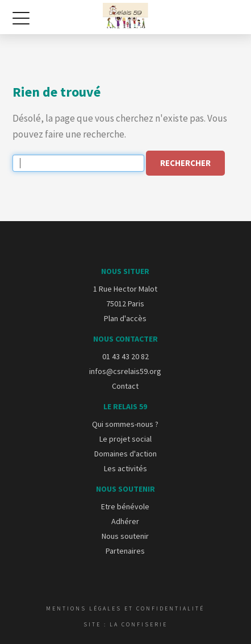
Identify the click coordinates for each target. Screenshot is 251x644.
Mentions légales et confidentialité (125, 608)
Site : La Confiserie (125, 624)
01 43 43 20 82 (125, 356)
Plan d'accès (125, 318)
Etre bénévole (125, 506)
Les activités (125, 468)
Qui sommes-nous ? (125, 424)
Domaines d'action (125, 454)
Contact (125, 386)
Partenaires (125, 551)
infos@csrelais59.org (125, 371)
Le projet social (125, 439)
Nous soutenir (125, 536)
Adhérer (125, 521)
